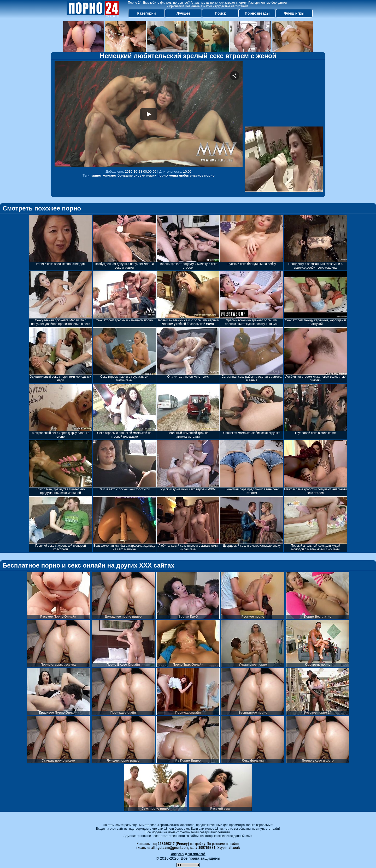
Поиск (220, 13)
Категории (147, 13)
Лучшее (183, 13)
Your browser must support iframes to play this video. (149, 114)
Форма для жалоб (188, 854)
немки (151, 175)
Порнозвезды (257, 13)
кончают (109, 175)
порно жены (168, 175)
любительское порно (197, 175)
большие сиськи (131, 175)
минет (96, 175)
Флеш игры (294, 13)
